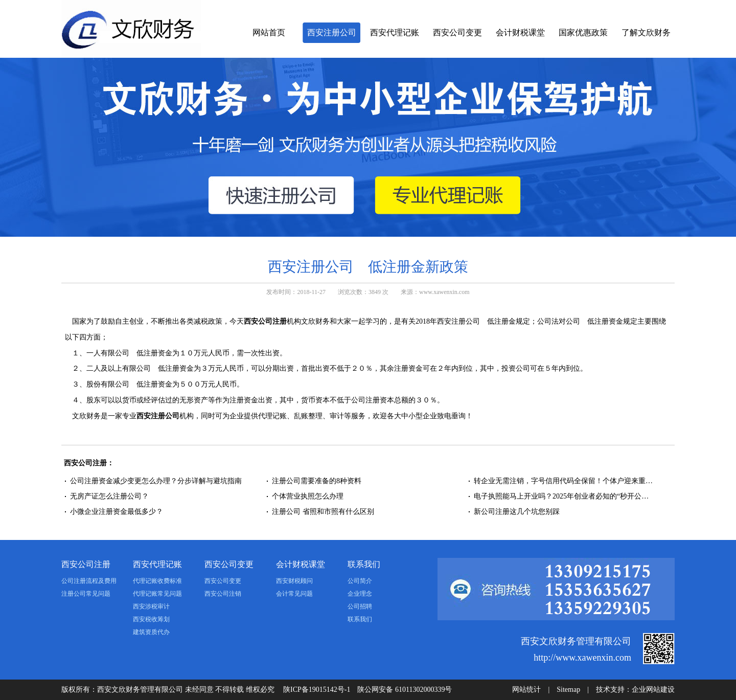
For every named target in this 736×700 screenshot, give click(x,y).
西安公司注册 (265, 321)
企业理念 (360, 594)
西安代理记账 (395, 32)
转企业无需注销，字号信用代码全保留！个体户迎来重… (563, 481)
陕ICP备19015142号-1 (317, 690)
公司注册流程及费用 (89, 581)
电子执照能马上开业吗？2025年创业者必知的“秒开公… (561, 496)
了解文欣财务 (646, 32)
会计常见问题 (294, 594)
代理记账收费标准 (157, 581)
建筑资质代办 (151, 632)
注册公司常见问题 (86, 594)
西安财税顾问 (294, 581)
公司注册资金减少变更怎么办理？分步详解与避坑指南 (156, 481)
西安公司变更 (457, 32)
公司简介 (360, 581)
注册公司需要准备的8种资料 (317, 481)
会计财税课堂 (520, 32)
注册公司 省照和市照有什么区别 (323, 512)
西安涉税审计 (151, 606)
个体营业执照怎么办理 (309, 496)
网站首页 (269, 32)
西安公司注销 (223, 594)
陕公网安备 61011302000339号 (405, 690)
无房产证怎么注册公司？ (109, 496)
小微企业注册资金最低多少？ (117, 512)
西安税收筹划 (151, 619)
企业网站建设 (653, 690)
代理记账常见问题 (157, 594)
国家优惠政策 (583, 32)
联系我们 (364, 564)
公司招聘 (360, 606)
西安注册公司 (332, 32)
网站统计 (526, 690)
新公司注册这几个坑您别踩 (517, 512)
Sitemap (568, 690)
